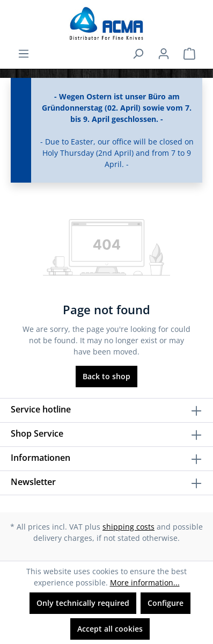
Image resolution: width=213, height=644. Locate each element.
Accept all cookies (110, 629)
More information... (145, 583)
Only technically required (83, 603)
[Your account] (164, 54)
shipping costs (128, 527)
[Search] (138, 54)
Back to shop (106, 376)
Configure (166, 603)
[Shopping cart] (189, 54)
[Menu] (24, 54)
